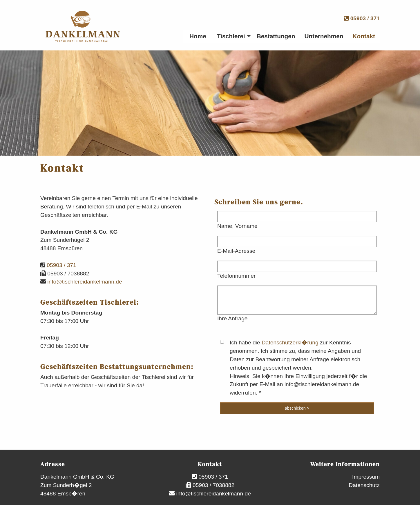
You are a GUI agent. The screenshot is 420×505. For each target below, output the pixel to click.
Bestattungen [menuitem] (276, 36)
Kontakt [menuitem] (364, 36)
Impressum (366, 477)
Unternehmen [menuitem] (324, 36)
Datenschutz (364, 485)
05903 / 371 (362, 18)
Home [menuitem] (198, 36)
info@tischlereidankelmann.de (84, 282)
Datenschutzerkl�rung (290, 343)
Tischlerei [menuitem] (231, 36)
